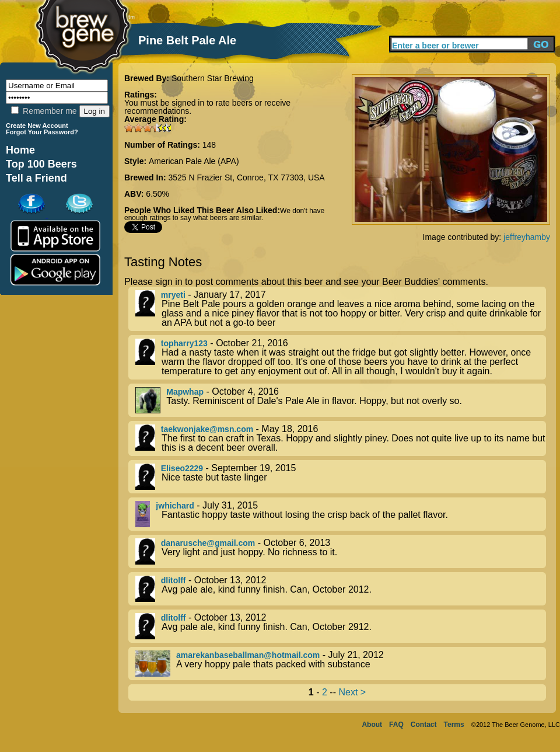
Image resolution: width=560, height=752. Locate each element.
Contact (424, 725)
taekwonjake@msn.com (207, 429)
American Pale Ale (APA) (194, 161)
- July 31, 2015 (341, 514)
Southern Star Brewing (213, 78)
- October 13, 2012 (341, 589)
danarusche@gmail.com (208, 543)
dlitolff (174, 580)
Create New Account (37, 126)
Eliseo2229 (182, 468)
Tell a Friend (36, 178)
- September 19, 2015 (341, 477)
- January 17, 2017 (341, 309)
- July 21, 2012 (341, 664)
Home (20, 150)
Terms (454, 725)
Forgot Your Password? (42, 132)
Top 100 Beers (41, 164)
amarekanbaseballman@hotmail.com (248, 655)
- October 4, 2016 (341, 400)
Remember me (44, 111)
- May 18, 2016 (341, 438)
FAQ (396, 725)
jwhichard (175, 506)
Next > (352, 692)
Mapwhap (185, 392)
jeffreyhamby (527, 237)
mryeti (173, 295)
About (372, 725)
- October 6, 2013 (341, 551)
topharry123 (184, 343)
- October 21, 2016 (341, 357)
